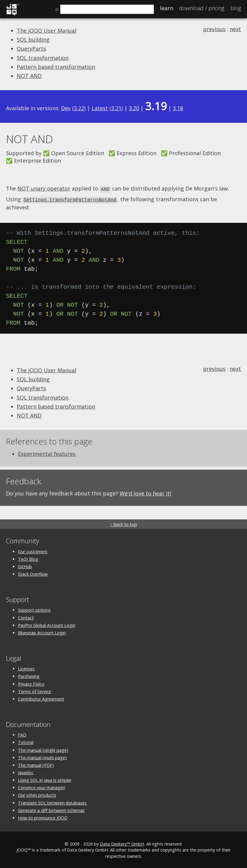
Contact (26, 617)
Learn (167, 8)
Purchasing (29, 675)
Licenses (26, 668)
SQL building (33, 40)
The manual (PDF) (36, 764)
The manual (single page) (43, 749)
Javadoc (26, 772)
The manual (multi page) (42, 757)
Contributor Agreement (41, 698)
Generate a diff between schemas (51, 809)
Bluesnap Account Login (42, 632)
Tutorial (26, 741)
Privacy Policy (31, 683)
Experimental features (47, 453)
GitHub (25, 566)
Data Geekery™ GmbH (122, 843)
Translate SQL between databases (52, 802)
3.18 (178, 108)
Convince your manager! (42, 787)
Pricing (202, 8)
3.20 (134, 108)
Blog (236, 8)
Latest (100, 108)
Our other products (37, 794)
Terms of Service (35, 691)
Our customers (33, 551)
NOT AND (29, 76)
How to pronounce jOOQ (43, 817)
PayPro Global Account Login (47, 624)
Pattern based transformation (56, 67)
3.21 (116, 108)
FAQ (22, 734)
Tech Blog (28, 558)
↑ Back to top (123, 523)
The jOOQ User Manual (46, 31)
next (235, 29)
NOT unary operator (44, 188)
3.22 (79, 108)
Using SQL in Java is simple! (45, 779)
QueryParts (31, 49)
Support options (34, 609)
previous (214, 29)
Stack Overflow (33, 573)
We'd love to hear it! (145, 492)
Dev (66, 108)
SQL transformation (43, 58)
